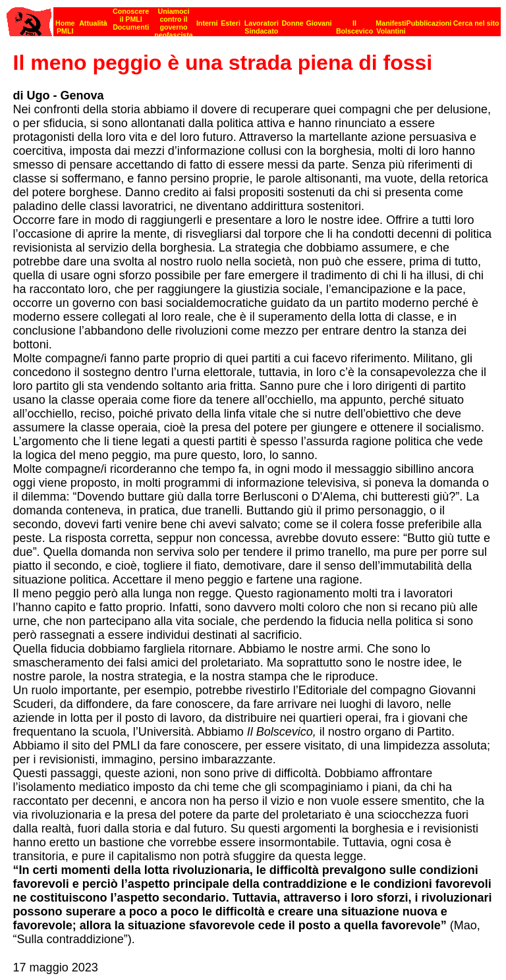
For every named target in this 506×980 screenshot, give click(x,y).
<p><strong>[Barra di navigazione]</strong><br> (254, 18)
